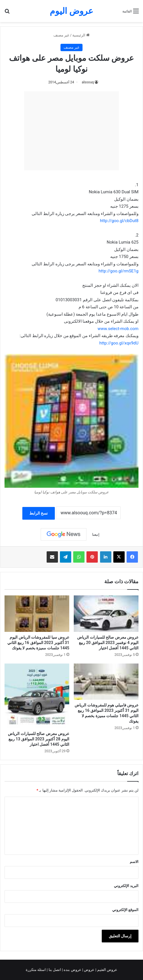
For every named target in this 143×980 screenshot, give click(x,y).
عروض (89, 970)
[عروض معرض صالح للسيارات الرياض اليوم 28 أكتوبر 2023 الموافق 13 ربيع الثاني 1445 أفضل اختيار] (37, 696)
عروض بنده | (72, 970)
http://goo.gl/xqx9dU (119, 343)
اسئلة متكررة (36, 970)
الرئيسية (81, 35)
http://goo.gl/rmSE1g (119, 271)
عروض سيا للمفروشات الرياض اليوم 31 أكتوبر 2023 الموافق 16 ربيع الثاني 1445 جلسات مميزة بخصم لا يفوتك (38, 643)
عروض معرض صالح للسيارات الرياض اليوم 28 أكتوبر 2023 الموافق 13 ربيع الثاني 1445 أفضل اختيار (39, 739)
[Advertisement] (71, 131)
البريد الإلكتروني (126, 886)
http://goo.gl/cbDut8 (119, 221)
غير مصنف (61, 35)
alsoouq (88, 82)
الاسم (134, 862)
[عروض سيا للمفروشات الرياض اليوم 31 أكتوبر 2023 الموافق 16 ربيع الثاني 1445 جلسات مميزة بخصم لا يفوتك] (37, 614)
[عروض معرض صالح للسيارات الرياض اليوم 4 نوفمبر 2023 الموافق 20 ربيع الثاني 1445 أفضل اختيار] (106, 614)
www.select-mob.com (118, 329)
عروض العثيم (107, 970)
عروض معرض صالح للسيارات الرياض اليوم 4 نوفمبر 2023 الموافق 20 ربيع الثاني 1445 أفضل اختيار (108, 643)
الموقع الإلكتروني (125, 910)
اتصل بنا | (54, 970)
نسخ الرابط (39, 513)
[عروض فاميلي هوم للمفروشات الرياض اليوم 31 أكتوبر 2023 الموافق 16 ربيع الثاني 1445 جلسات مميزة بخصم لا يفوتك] (106, 682)
